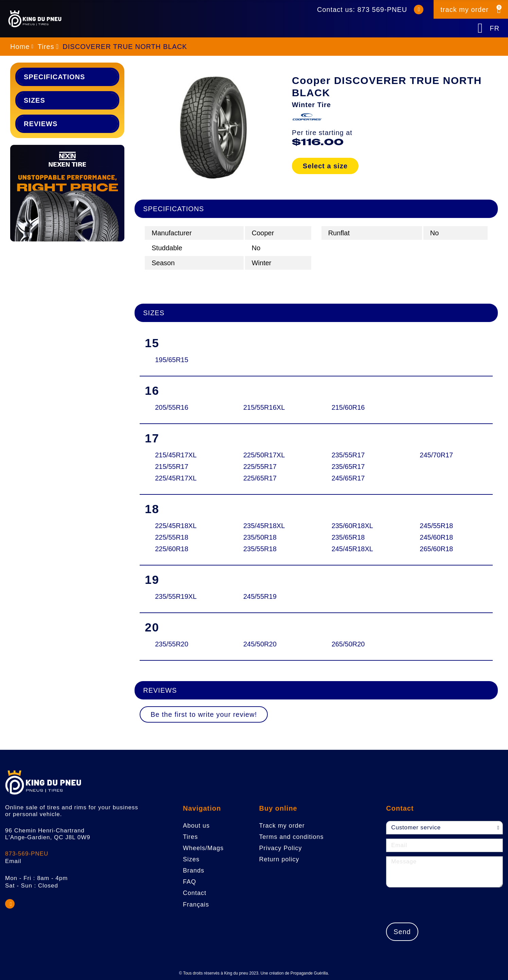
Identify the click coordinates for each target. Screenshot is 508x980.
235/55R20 (172, 644)
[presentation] (438, 905)
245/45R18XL (352, 549)
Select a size (325, 166)
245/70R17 (436, 455)
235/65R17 (348, 467)
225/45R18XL (176, 526)
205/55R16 (172, 407)
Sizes (34, 100)
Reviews (41, 124)
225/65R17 (260, 478)
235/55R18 (260, 549)
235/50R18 (260, 537)
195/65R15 (172, 360)
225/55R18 (172, 537)
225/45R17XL (176, 478)
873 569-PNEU (382, 10)
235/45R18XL (264, 526)
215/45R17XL (176, 455)
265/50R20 (348, 644)
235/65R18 (348, 537)
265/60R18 (436, 549)
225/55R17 (260, 467)
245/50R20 (260, 644)
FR (495, 28)
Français (196, 905)
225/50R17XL (264, 455)
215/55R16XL (264, 407)
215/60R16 (348, 407)
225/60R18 (172, 549)
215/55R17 (172, 467)
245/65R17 (348, 478)
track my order (465, 10)
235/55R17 (348, 455)
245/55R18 (436, 526)
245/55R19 (260, 596)
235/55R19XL (176, 596)
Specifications (54, 77)
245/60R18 (436, 537)
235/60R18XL (352, 526)
